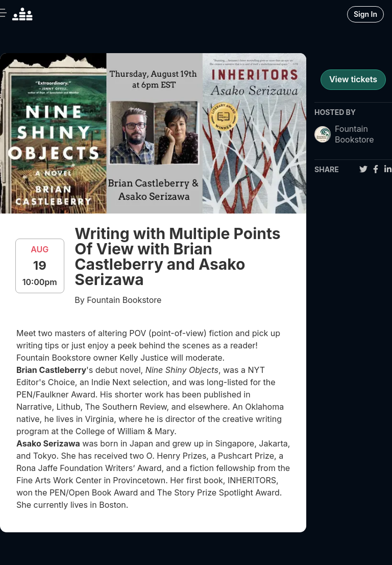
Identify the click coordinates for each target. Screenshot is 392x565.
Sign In (365, 14)
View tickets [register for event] (353, 79)
